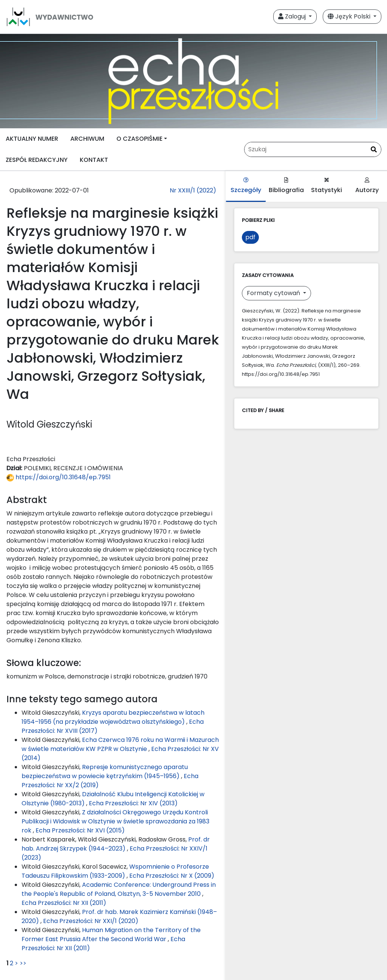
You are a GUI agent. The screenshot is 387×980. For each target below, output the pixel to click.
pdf (250, 237)
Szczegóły (246, 186)
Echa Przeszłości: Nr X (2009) (172, 876)
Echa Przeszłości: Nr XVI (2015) (80, 830)
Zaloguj (293, 16)
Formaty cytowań (274, 293)
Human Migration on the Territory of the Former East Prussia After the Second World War (111, 935)
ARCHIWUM (87, 139)
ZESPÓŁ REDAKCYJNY (37, 160)
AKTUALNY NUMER (32, 139)
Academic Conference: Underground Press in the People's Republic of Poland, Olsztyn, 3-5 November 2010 (119, 889)
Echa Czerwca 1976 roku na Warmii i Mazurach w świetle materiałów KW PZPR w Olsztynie (120, 744)
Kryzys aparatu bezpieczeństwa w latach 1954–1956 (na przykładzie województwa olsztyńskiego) (113, 717)
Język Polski (350, 16)
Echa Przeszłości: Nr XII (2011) (64, 903)
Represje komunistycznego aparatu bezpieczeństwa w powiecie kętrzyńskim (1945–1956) (105, 772)
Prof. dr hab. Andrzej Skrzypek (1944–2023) (116, 844)
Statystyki (327, 186)
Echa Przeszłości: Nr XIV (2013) (133, 803)
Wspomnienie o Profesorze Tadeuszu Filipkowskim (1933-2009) (115, 871)
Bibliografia (286, 186)
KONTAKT (94, 160)
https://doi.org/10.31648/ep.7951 (59, 477)
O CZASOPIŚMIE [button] (139, 139)
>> (23, 963)
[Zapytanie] (313, 149)
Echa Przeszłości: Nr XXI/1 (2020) (91, 921)
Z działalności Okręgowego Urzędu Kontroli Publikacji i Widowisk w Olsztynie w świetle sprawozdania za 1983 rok (115, 821)
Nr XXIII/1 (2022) (193, 190)
